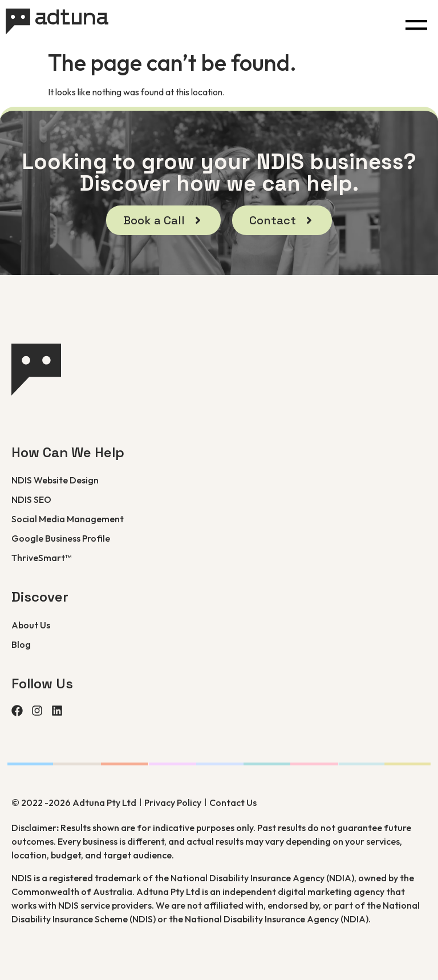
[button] (416, 22)
